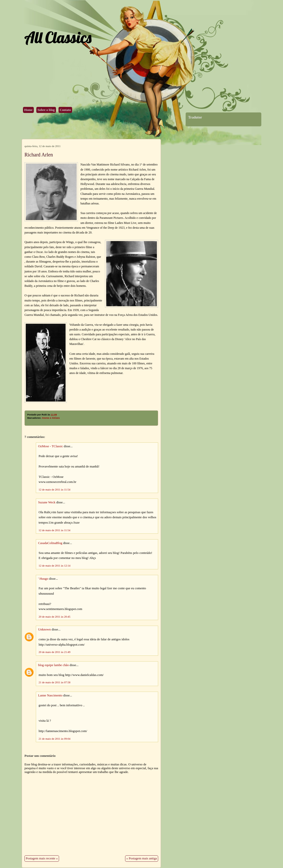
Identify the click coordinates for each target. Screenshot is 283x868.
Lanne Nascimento (50, 695)
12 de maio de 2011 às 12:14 (54, 566)
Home (28, 110)
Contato (65, 110)
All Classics (58, 37)
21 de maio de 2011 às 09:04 (54, 739)
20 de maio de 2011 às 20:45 (54, 617)
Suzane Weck (47, 502)
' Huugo (43, 579)
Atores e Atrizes (51, 418)
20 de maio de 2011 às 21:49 (54, 652)
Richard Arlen (39, 155)
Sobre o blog (46, 110)
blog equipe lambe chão (53, 665)
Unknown (44, 629)
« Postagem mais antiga (142, 858)
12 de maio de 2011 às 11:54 (54, 489)
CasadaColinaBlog (50, 543)
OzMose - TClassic (51, 446)
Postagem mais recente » (42, 858)
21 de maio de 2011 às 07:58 (54, 682)
